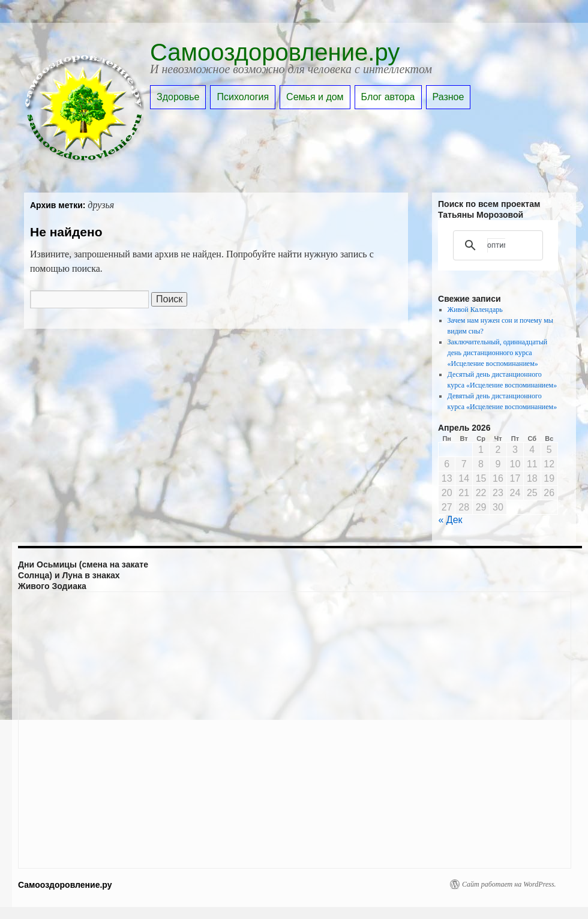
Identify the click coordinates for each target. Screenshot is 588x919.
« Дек (451, 520)
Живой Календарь (475, 310)
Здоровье (178, 97)
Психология (243, 97)
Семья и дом (315, 97)
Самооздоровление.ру (275, 52)
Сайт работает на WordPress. (509, 884)
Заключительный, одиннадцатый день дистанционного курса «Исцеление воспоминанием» (498, 353)
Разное (448, 97)
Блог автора (388, 97)
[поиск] (496, 245)
